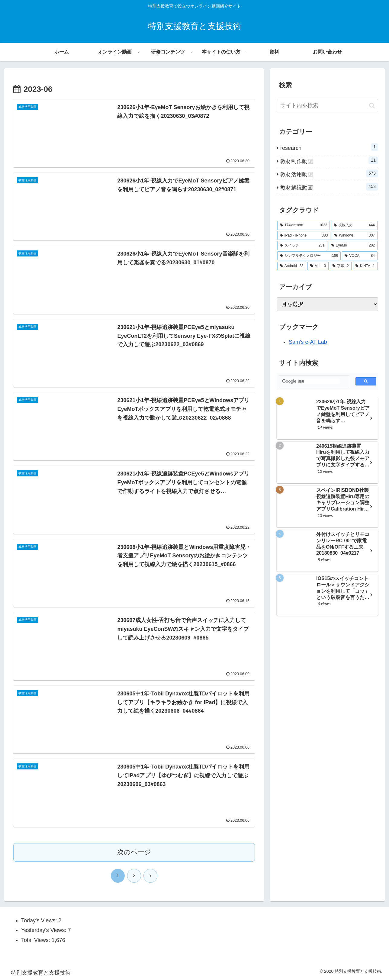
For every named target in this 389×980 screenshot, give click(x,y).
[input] (327, 106)
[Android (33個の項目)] (292, 266)
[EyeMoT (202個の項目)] (353, 246)
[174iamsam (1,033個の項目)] (304, 225)
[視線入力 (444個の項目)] (354, 225)
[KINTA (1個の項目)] (365, 266)
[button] (372, 106)
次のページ (134, 852)
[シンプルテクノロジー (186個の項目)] (309, 256)
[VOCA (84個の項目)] (360, 256)
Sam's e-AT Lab (308, 342)
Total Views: (36, 940)
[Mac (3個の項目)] (318, 266)
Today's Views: (40, 920)
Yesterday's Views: (45, 930)
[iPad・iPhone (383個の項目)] (304, 236)
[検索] (311, 381)
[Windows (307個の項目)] (355, 236)
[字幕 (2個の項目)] (341, 266)
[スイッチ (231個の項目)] (302, 246)
